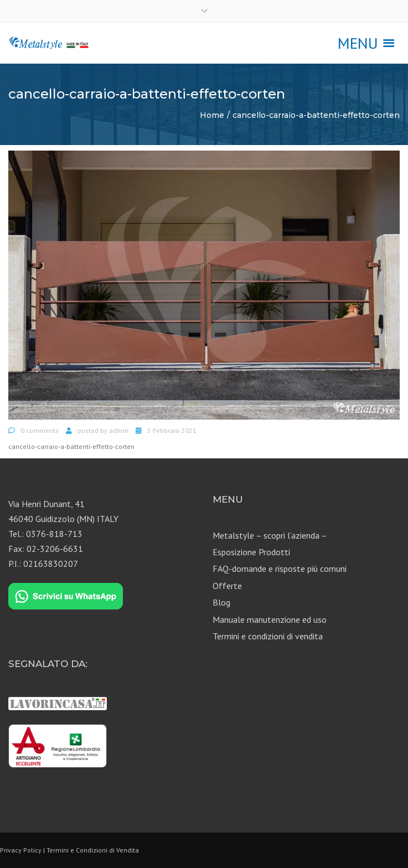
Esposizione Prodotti (251, 552)
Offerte (227, 586)
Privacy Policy (21, 850)
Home (212, 115)
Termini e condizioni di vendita (268, 636)
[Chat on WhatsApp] (66, 596)
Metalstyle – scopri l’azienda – (270, 535)
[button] (358, 43)
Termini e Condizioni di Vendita (93, 850)
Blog (221, 602)
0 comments (40, 430)
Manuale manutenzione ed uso (270, 619)
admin (119, 430)
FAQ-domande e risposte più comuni (280, 569)
